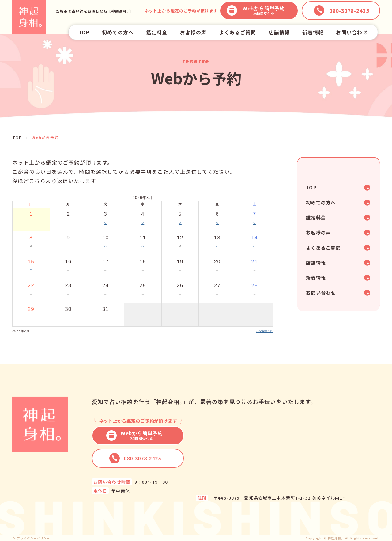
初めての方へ (118, 32)
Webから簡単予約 (256, 11)
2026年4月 (264, 331)
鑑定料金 (157, 32)
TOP (84, 32)
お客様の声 (193, 32)
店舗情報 (279, 32)
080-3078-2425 (135, 458)
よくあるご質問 (237, 32)
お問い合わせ (352, 32)
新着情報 (313, 32)
